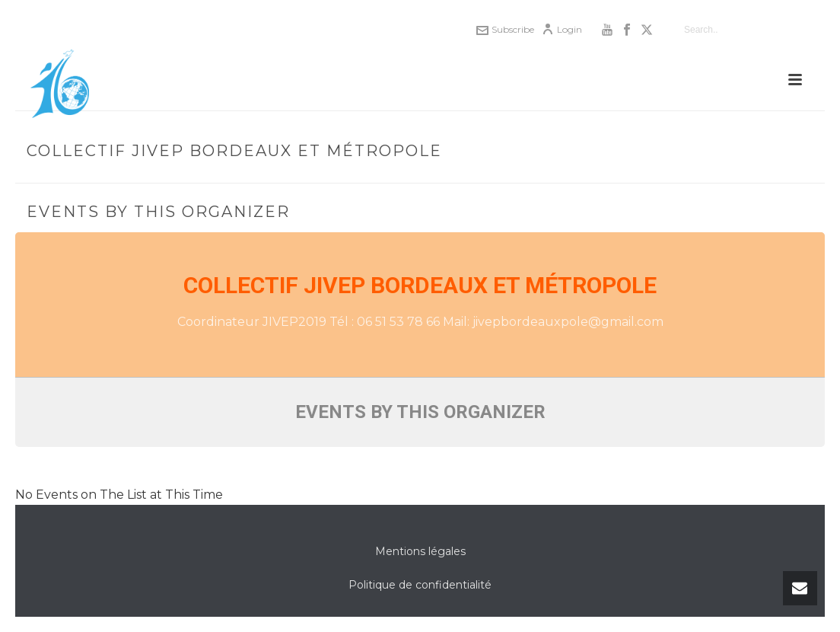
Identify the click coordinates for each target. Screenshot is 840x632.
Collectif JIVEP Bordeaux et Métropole (420, 285)
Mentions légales (420, 551)
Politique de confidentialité (420, 585)
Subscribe (505, 29)
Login (562, 29)
